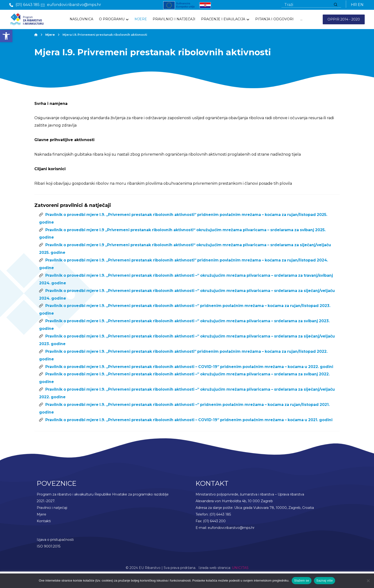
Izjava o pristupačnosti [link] (55, 555)
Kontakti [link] (44, 536)
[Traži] (336, 5)
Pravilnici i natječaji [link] (52, 523)
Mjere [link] (42, 530)
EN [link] (361, 5)
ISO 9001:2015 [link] (49, 562)
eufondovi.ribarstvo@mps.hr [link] (231, 543)
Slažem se (302, 580)
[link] (6, 36)
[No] (368, 581)
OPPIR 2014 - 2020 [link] (344, 20)
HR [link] (354, 5)
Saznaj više (325, 580)
